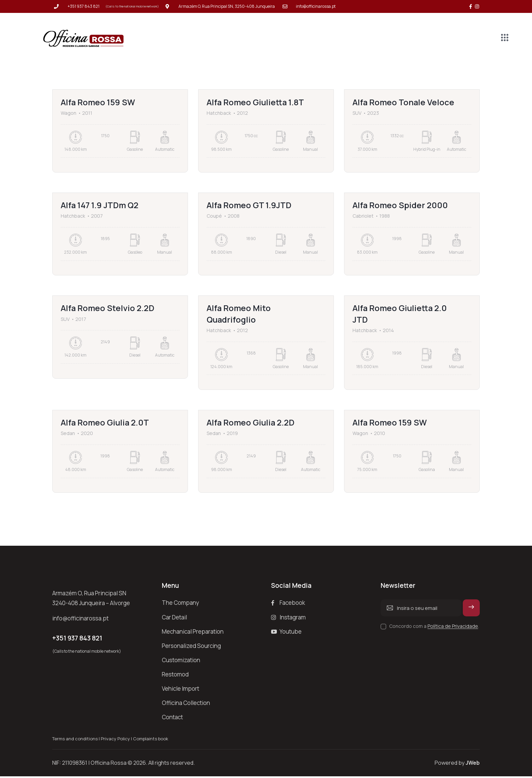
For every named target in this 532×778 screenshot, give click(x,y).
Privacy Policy (115, 740)
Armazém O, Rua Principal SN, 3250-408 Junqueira (227, 6)
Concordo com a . (434, 627)
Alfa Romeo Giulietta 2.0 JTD (400, 315)
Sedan (68, 435)
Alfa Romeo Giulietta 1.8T (256, 102)
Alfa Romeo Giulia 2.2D (251, 424)
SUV (357, 113)
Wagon (69, 113)
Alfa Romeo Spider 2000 (401, 206)
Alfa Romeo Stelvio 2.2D (108, 309)
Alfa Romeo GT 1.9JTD (249, 206)
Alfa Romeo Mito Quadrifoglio (239, 315)
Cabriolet (363, 216)
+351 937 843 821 (83, 6)
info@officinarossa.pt (316, 6)
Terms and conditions (75, 740)
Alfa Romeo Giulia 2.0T (105, 424)
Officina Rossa (109, 764)
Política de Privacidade (453, 628)
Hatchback (219, 113)
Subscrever (471, 612)
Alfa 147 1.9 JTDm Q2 (100, 206)
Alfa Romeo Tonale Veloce (404, 102)
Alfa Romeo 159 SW (98, 102)
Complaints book (151, 740)
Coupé (214, 216)
